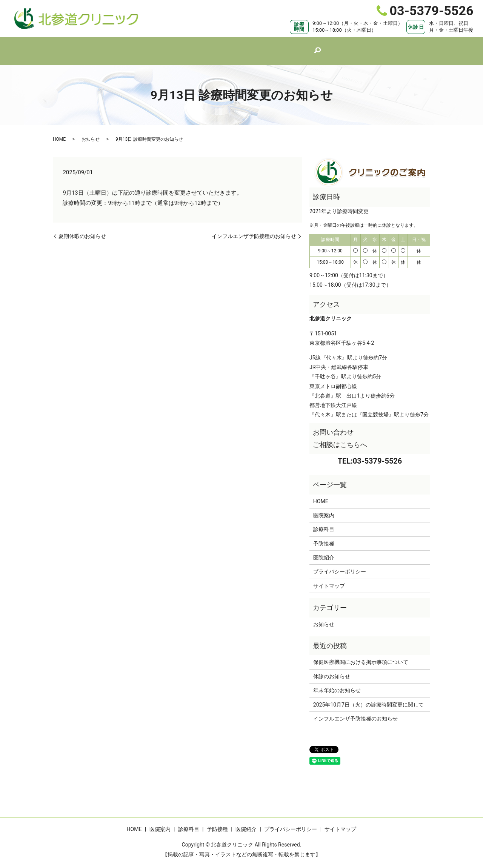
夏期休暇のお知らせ (82, 229)
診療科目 (231, 47)
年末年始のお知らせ (337, 683)
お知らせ (91, 132)
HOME (160, 47)
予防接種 (268, 47)
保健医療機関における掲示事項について (361, 655)
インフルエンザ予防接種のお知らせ (254, 229)
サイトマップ (329, 579)
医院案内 (194, 47)
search (331, 48)
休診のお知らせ (332, 669)
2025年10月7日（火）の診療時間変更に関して (368, 697)
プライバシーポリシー (340, 564)
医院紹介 (305, 47)
